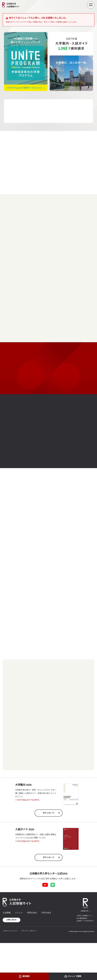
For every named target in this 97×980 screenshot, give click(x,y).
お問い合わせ (12, 920)
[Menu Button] (91, 5)
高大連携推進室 (82, 918)
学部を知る (32, 913)
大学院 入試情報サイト (84, 916)
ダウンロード (49, 813)
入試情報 (7, 913)
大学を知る (46, 913)
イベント (19, 913)
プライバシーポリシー (29, 931)
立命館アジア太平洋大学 (85, 921)
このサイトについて (10, 931)
